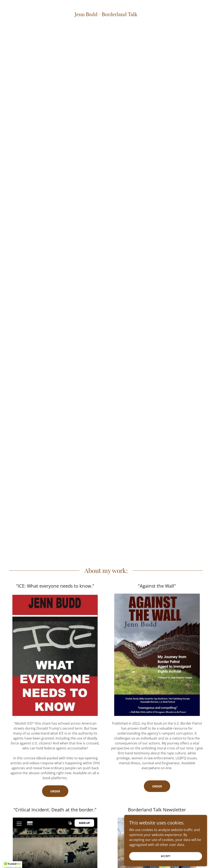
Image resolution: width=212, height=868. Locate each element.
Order (55, 791)
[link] (106, 15)
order (157, 786)
